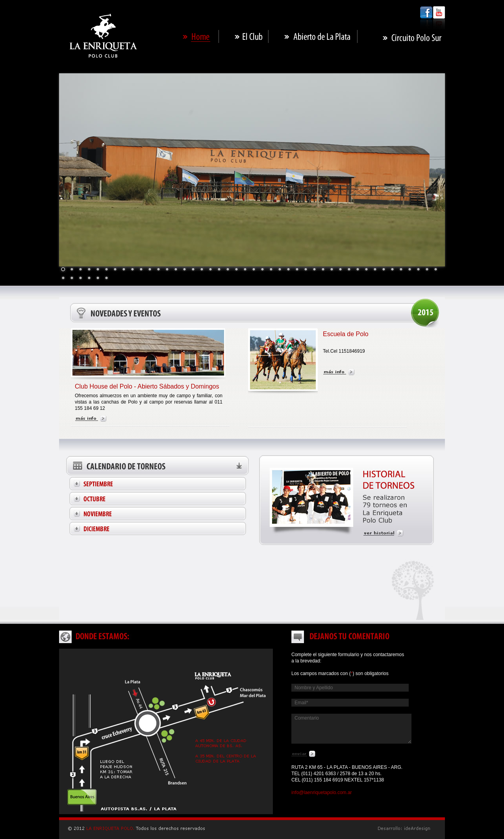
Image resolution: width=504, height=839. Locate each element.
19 (219, 270)
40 (401, 270)
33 (340, 270)
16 (193, 270)
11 (150, 270)
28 (297, 270)
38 (384, 270)
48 (89, 279)
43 (427, 270)
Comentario (351, 729)
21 (236, 270)
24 (262, 270)
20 (228, 270)
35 (358, 270)
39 (392, 270)
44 (435, 270)
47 (80, 279)
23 (254, 270)
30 (314, 270)
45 (63, 279)
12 (158, 270)
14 (176, 270)
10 (141, 270)
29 (306, 270)
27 (288, 270)
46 (72, 279)
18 (210, 270)
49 (98, 279)
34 (349, 270)
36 (366, 270)
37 (375, 270)
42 (418, 270)
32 (332, 270)
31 (323, 270)
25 (271, 270)
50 (106, 279)
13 (167, 270)
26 (280, 270)
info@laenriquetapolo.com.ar (322, 792)
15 (184, 270)
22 (245, 270)
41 (409, 270)
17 (202, 270)
